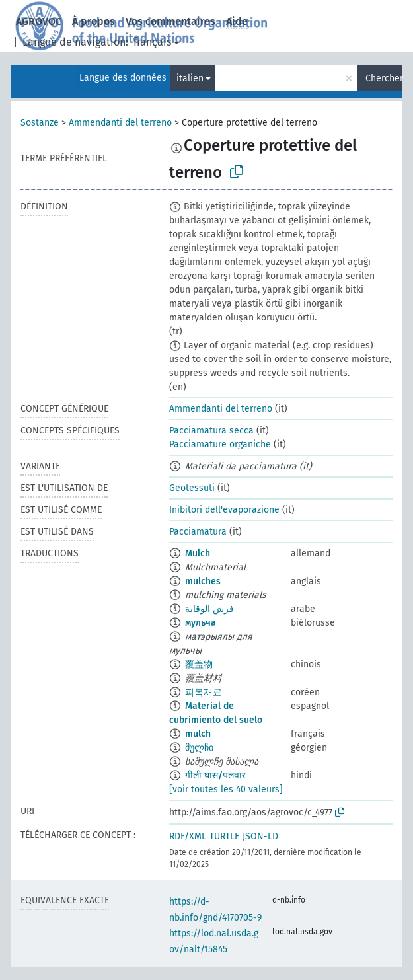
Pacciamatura (198, 532)
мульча (201, 623)
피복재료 (204, 692)
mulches (203, 581)
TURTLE (224, 836)
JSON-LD (260, 836)
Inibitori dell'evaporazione (224, 510)
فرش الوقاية (209, 609)
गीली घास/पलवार (215, 775)
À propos (94, 21)
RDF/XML (188, 836)
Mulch (198, 553)
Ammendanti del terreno (120, 123)
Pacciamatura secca (211, 431)
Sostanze (40, 123)
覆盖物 (199, 664)
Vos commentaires (170, 21)
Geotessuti (192, 488)
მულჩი (199, 748)
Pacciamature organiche (220, 444)
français (152, 42)
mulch (198, 734)
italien (190, 78)
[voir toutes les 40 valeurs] (226, 789)
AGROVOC (39, 21)
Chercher (384, 78)
